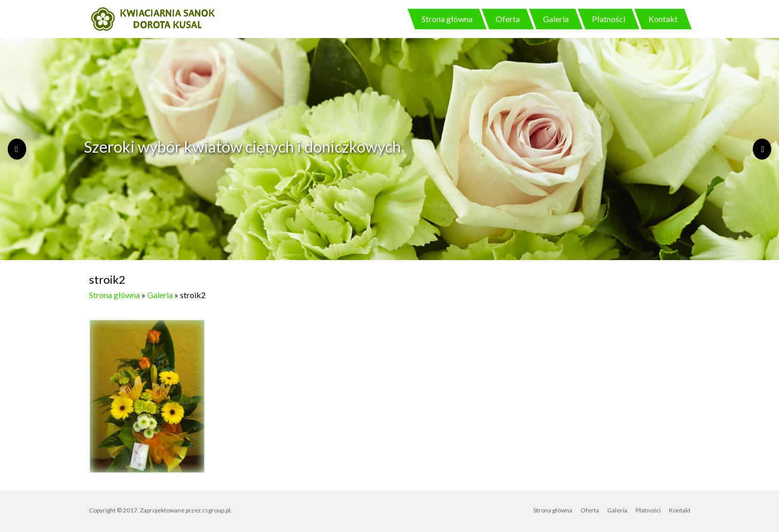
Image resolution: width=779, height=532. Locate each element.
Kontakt (663, 19)
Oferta (508, 19)
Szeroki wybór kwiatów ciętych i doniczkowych (242, 146)
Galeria (556, 19)
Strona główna (447, 19)
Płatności (609, 19)
